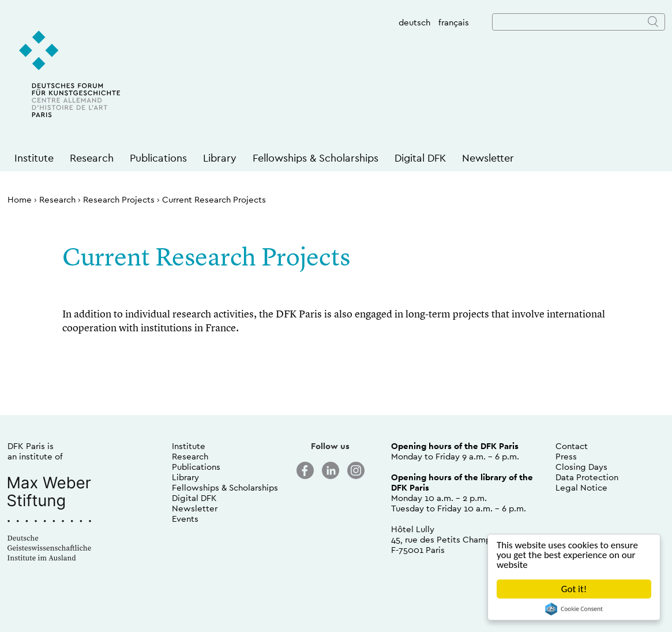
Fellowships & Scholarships (316, 158)
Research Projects (119, 199)
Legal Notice (581, 487)
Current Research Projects (214, 199)
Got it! (574, 589)
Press (566, 456)
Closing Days (581, 467)
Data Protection (587, 477)
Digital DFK (420, 158)
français (454, 22)
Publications (158, 158)
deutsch (414, 22)
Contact (572, 446)
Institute (34, 158)
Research (92, 158)
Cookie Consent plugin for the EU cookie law (574, 609)
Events (185, 519)
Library (220, 158)
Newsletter (488, 158)
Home (20, 199)
